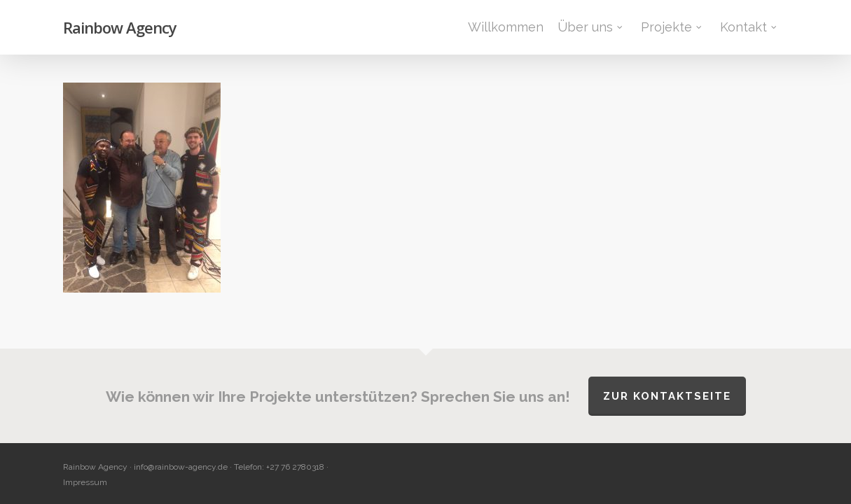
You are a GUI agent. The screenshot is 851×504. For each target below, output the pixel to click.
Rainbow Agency (120, 27)
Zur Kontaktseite (667, 396)
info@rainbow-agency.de (181, 467)
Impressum (85, 482)
